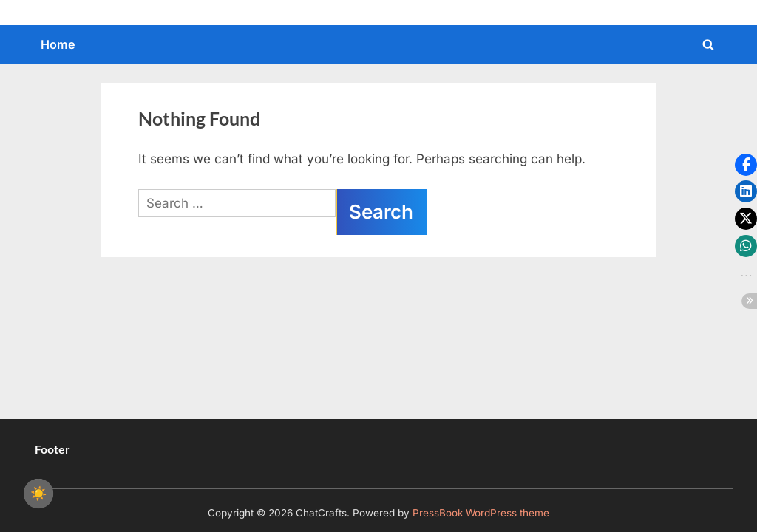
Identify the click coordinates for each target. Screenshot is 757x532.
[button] (746, 165)
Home (58, 44)
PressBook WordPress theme (481, 513)
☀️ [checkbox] (38, 494)
